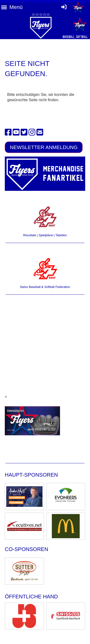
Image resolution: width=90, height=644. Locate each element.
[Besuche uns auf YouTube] (16, 132)
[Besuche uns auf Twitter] (24, 132)
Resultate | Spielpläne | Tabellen (45, 235)
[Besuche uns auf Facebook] (8, 132)
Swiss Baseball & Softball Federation (45, 287)
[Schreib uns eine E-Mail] (40, 132)
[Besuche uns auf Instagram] (32, 132)
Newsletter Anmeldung (44, 147)
